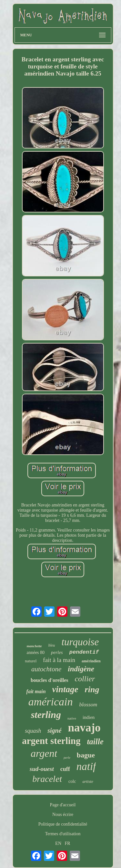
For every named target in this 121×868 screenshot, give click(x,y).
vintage (65, 689)
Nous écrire (63, 814)
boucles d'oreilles (50, 680)
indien (89, 717)
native (72, 718)
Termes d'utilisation (63, 834)
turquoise (80, 642)
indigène (81, 669)
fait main (36, 691)
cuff (65, 769)
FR (68, 843)
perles (57, 652)
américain (51, 702)
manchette (34, 646)
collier (85, 679)
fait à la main (59, 660)
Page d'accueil (63, 805)
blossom (88, 705)
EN (58, 843)
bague (86, 755)
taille (95, 742)
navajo (84, 728)
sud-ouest (42, 769)
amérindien (91, 661)
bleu (52, 645)
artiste (88, 781)
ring (92, 689)
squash (33, 731)
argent (44, 753)
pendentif (84, 652)
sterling (46, 715)
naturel (31, 661)
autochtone (46, 669)
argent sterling (51, 741)
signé (54, 730)
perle (67, 758)
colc (72, 781)
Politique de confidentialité (63, 824)
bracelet (47, 779)
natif (86, 766)
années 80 (35, 653)
